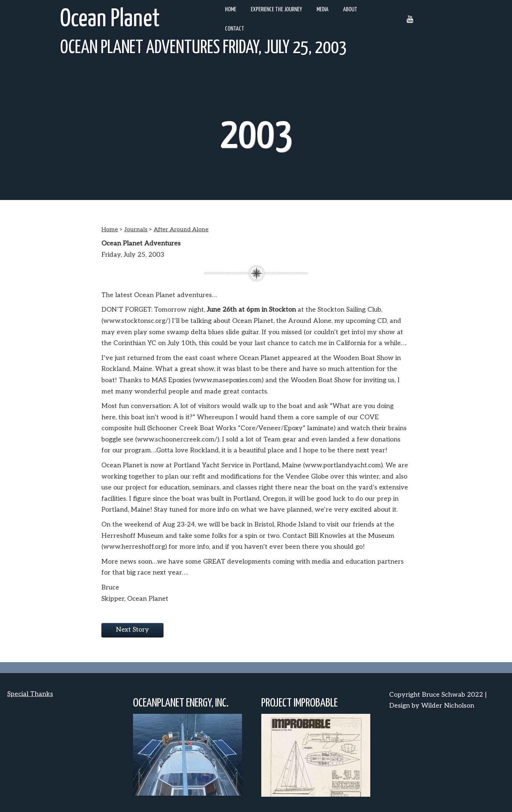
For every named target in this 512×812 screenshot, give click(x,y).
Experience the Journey (276, 10)
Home (231, 10)
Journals (136, 230)
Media (322, 10)
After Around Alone (181, 230)
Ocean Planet (110, 19)
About (350, 10)
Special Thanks (30, 694)
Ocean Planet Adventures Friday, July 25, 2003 (203, 48)
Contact (235, 29)
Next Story (132, 630)
